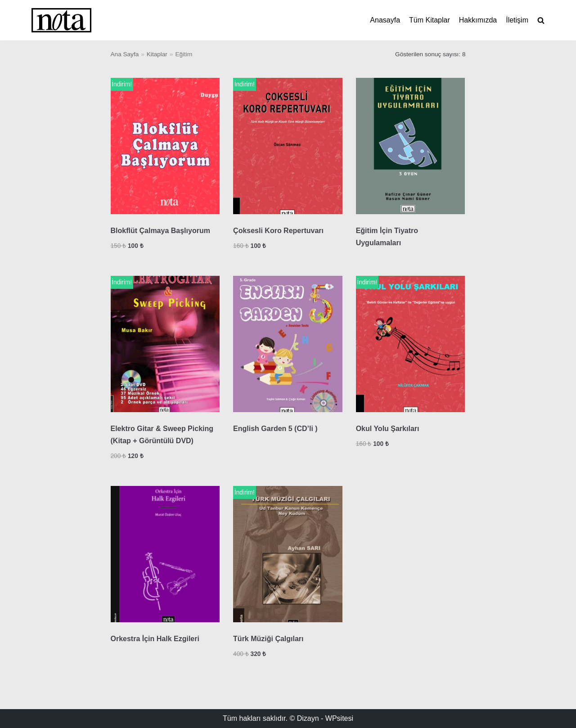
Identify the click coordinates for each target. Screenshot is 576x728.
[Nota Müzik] (61, 20)
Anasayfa (385, 20)
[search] (541, 20)
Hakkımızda (478, 20)
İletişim (517, 20)
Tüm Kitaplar (430, 20)
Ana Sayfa (125, 54)
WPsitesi (339, 718)
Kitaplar (157, 54)
